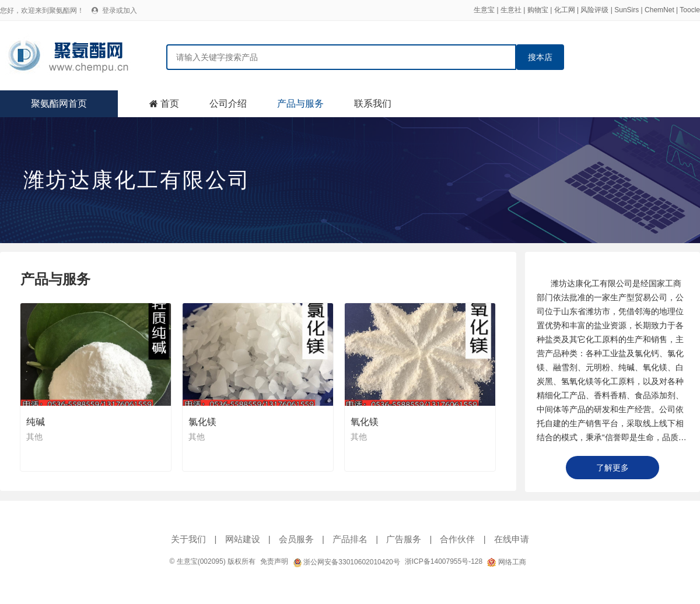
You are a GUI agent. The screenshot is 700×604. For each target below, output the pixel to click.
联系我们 (373, 103)
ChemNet (659, 10)
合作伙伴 (457, 539)
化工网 (565, 10)
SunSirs (626, 10)
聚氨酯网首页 (59, 103)
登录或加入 (120, 10)
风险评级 (594, 10)
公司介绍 (228, 103)
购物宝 (538, 10)
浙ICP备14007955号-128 (444, 561)
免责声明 (274, 561)
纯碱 (36, 422)
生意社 (511, 10)
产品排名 (350, 539)
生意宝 (484, 10)
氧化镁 (365, 422)
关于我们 (188, 539)
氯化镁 (202, 422)
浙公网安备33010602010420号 (346, 562)
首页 (170, 103)
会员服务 (296, 539)
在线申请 (512, 539)
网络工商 (506, 562)
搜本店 (540, 57)
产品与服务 (300, 103)
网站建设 (243, 539)
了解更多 (612, 468)
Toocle (690, 10)
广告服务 (404, 539)
